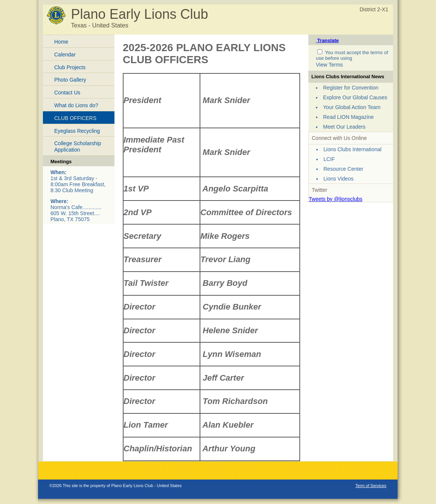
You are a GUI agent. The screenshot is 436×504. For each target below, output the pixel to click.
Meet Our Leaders (344, 127)
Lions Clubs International (352, 149)
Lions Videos (338, 179)
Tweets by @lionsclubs (336, 199)
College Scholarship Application (78, 146)
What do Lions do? (76, 105)
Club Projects (70, 67)
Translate (327, 40)
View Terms (329, 65)
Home (61, 42)
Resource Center (343, 169)
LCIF (329, 159)
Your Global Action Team (352, 107)
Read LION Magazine (348, 117)
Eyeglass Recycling (77, 131)
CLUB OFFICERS (75, 118)
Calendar (65, 55)
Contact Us (67, 93)
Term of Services (371, 486)
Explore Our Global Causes (355, 97)
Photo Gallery (70, 80)
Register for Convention (351, 88)
